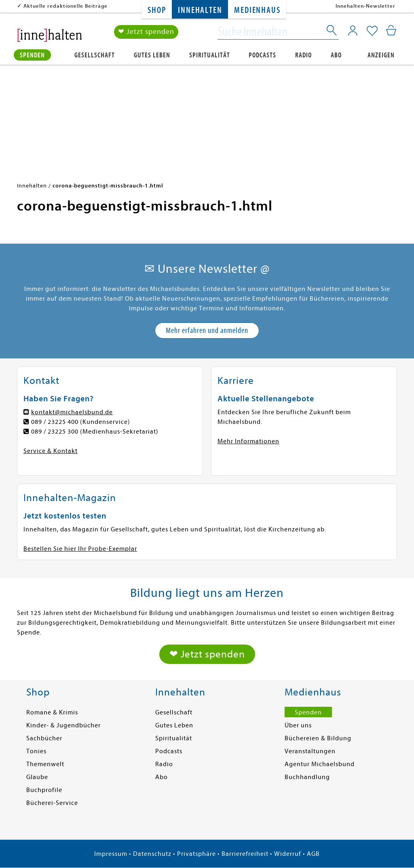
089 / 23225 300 (55, 432)
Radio (303, 55)
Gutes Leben (152, 55)
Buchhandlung (307, 777)
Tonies (36, 751)
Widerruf (288, 854)
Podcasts (262, 55)
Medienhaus (257, 10)
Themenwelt (45, 764)
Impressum (111, 854)
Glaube (37, 777)
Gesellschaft (95, 55)
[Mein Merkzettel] (372, 31)
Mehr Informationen (248, 441)
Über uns (298, 725)
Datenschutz (152, 854)
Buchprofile (44, 790)
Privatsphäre (196, 854)
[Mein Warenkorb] (391, 30)
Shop (157, 10)
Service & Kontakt (51, 451)
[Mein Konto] (353, 30)
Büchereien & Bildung (318, 738)
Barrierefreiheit (245, 854)
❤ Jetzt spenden (146, 32)
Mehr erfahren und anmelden (207, 330)
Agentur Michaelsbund (320, 764)
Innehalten (200, 10)
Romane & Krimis (52, 712)
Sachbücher (44, 738)
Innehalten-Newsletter (365, 6)
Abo (336, 55)
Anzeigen (381, 55)
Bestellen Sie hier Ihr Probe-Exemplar (80, 549)
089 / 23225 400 (55, 422)
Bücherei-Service (52, 803)
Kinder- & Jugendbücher (63, 725)
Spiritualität (210, 55)
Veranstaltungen (310, 751)
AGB (313, 854)
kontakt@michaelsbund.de (72, 412)
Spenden (32, 55)
